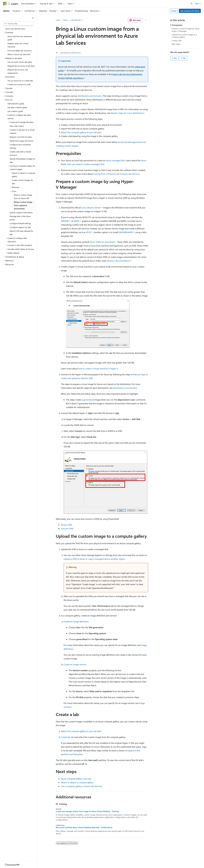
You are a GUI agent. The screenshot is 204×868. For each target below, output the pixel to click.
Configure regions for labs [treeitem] (20, 227)
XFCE (88, 232)
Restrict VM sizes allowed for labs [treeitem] (21, 233)
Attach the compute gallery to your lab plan (81, 132)
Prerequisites (177, 25)
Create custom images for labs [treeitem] (22, 182)
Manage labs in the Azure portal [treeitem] (20, 218)
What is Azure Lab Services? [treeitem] (19, 54)
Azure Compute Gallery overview (76, 779)
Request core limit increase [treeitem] (21, 137)
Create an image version (75, 664)
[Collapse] (33, 18)
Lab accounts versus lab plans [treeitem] (20, 62)
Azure (66, 20)
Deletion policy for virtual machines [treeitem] (18, 45)
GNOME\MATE (126, 232)
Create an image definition (76, 621)
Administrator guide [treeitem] (16, 104)
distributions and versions (90, 96)
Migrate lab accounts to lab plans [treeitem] (21, 66)
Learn (58, 20)
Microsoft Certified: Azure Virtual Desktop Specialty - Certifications (84, 827)
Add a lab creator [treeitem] (17, 126)
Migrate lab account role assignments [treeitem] (18, 71)
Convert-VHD (67, 529)
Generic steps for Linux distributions (127, 113)
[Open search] (191, 4)
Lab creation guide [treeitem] (15, 111)
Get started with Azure (190, 11)
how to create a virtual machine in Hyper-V (98, 368)
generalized (89, 400)
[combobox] (18, 24)
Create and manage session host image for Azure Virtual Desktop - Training (87, 811)
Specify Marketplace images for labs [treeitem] (23, 160)
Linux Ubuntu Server (91, 208)
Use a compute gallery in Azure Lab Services (82, 786)
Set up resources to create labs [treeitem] (20, 81)
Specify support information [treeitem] (21, 212)
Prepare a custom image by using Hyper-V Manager (185, 30)
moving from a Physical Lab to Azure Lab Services (116, 174)
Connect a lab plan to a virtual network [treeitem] (22, 131)
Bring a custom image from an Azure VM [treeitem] (23, 197)
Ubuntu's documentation (118, 261)
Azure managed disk (115, 160)
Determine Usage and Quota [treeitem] (21, 141)
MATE (76, 221)
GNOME (65, 221)
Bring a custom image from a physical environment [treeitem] (23, 205)
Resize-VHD (66, 525)
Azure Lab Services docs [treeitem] (15, 29)
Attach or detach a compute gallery (77, 782)
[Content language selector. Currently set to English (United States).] (16, 864)
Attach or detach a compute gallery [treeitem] (23, 175)
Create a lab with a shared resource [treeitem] (20, 153)
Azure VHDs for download (102, 242)
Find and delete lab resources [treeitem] (20, 51)
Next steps (176, 44)
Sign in (198, 3)
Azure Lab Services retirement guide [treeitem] (20, 38)
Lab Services (76, 20)
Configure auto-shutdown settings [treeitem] (20, 146)
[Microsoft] (5, 4)
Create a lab (177, 40)
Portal (174, 11)
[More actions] (146, 20)
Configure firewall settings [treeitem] (20, 223)
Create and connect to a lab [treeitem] (19, 84)
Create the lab (67, 737)
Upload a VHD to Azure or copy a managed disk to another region (94, 559)
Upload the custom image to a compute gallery (184, 36)
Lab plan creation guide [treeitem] (17, 107)
